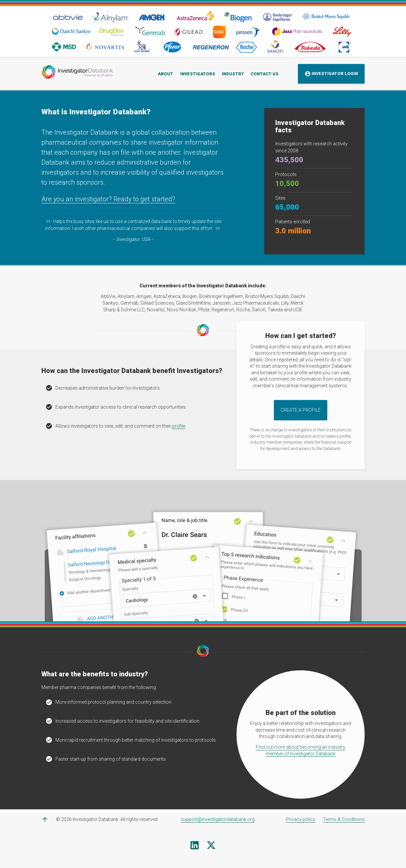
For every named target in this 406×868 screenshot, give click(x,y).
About (165, 74)
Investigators (198, 74)
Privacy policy (301, 819)
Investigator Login (331, 74)
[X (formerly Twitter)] (211, 847)
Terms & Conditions (344, 819)
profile (179, 426)
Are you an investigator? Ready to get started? (109, 199)
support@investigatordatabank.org (218, 819)
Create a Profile (301, 410)
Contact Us (265, 74)
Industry (233, 74)
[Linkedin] (195, 847)
